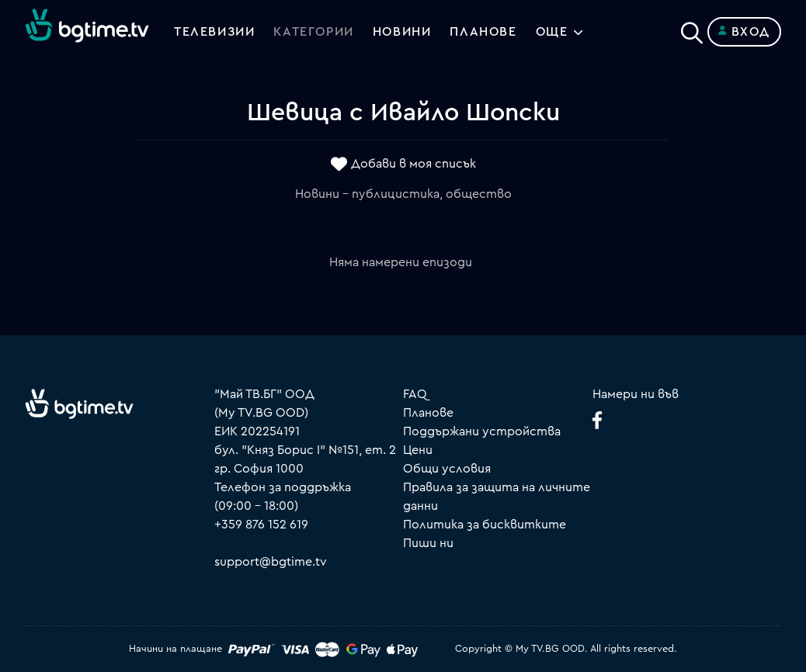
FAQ (415, 394)
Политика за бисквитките (485, 525)
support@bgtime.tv (271, 562)
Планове (428, 413)
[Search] (692, 29)
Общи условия (447, 469)
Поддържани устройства (482, 431)
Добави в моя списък (413, 164)
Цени (418, 450)
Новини (402, 32)
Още (552, 32)
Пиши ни (428, 543)
